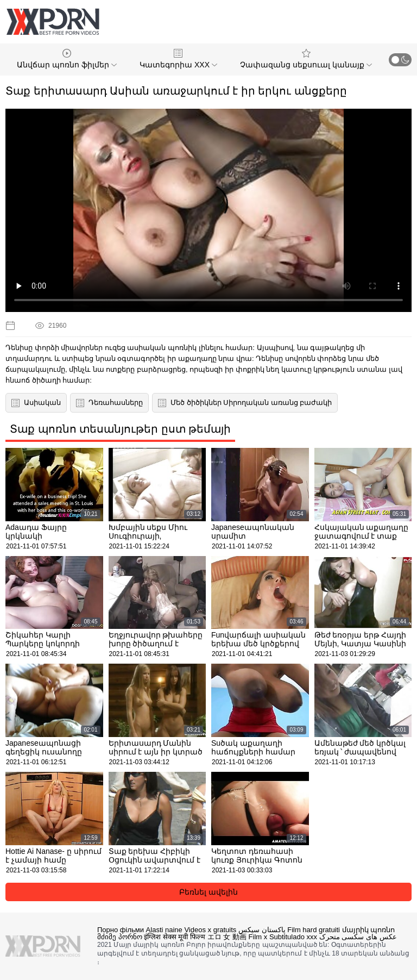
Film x (258, 937)
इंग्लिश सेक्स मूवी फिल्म (175, 937)
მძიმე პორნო (120, 937)
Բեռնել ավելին (208, 892)
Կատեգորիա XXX (178, 59)
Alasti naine (164, 930)
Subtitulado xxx (293, 937)
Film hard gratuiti (314, 930)
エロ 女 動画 (227, 937)
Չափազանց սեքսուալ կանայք (306, 59)
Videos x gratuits (210, 930)
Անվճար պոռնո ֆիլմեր (67, 59)
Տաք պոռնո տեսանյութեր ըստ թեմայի (120, 429)
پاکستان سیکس (262, 930)
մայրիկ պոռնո (369, 930)
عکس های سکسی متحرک (358, 937)
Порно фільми (121, 930)
